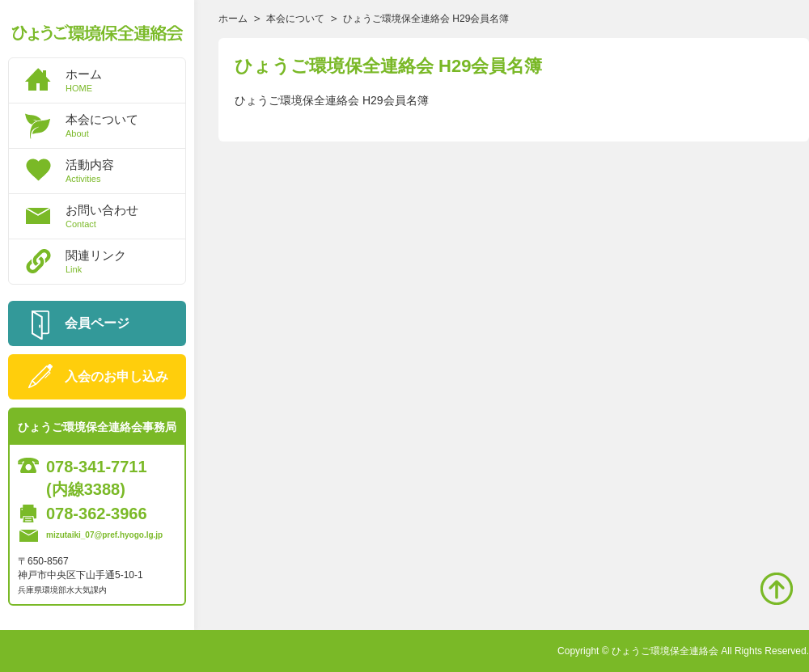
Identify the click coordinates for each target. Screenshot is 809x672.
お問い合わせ (125, 216)
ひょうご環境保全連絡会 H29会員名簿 (332, 100)
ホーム (125, 80)
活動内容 (125, 171)
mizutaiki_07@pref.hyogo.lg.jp (104, 535)
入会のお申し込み (116, 376)
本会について (125, 125)
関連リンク (125, 261)
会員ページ (97, 323)
